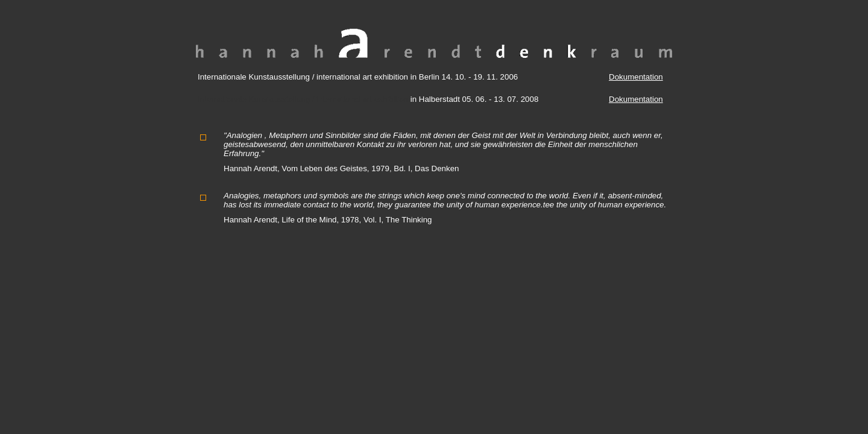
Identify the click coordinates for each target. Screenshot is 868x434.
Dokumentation (636, 77)
